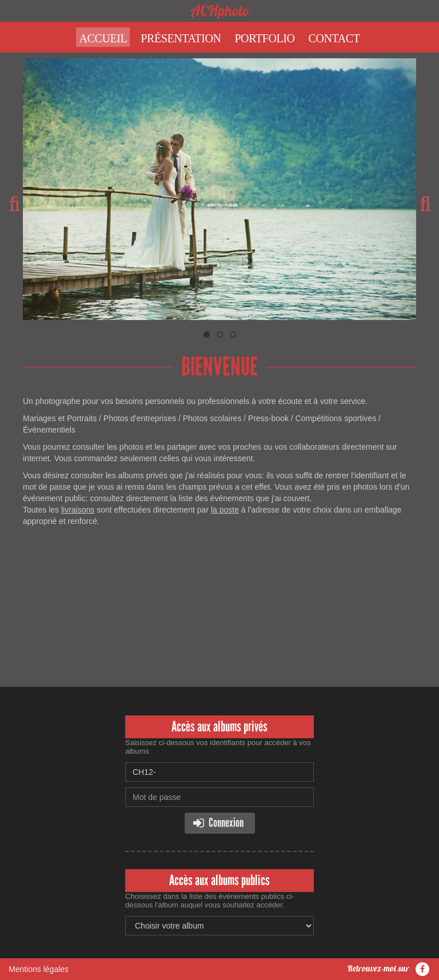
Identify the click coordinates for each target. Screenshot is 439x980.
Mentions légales (39, 969)
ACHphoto (220, 11)
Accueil (103, 38)
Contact (334, 38)
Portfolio (264, 38)
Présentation (181, 38)
